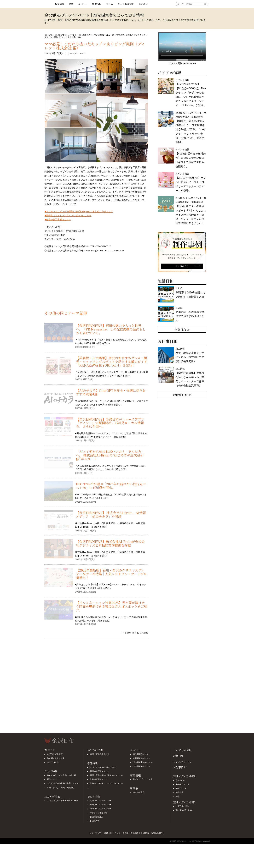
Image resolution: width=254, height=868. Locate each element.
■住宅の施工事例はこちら (58, 220)
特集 (71, 4)
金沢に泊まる (53, 762)
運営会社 (108, 833)
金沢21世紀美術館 (55, 754)
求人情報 (190, 377)
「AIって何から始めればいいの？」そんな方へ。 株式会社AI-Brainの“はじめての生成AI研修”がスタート (110, 455)
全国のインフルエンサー (101, 805)
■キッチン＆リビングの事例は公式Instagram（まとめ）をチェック (79, 211)
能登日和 (178, 756)
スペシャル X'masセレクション (103, 767)
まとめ (110, 4)
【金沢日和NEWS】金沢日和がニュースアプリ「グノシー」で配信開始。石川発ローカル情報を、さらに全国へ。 (110, 423)
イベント (83, 4)
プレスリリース (182, 762)
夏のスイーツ (53, 779)
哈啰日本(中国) (182, 806)
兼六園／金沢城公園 (56, 758)
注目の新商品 (139, 792)
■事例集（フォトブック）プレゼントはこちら (68, 215)
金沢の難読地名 (97, 817)
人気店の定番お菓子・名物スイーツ (63, 801)
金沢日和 (48, 35)
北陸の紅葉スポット (99, 779)
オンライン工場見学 (99, 813)
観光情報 (59, 4)
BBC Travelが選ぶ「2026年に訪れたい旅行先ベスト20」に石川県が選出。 (111, 486)
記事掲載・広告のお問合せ (153, 833)
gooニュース (181, 788)
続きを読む (103, 343)
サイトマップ (95, 833)
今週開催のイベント (142, 758)
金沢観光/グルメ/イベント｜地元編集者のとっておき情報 (79, 35)
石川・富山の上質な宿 (100, 754)
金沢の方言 (95, 821)
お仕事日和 (180, 767)
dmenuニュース (182, 784)
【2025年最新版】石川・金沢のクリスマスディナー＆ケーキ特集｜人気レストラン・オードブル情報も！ (111, 574)
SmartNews (181, 780)
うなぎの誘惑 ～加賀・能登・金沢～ (63, 783)
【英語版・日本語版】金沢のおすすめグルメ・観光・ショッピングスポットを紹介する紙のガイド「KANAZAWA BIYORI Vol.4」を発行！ (112, 362)
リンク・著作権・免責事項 (127, 833)
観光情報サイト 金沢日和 (48, 4)
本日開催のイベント (142, 754)
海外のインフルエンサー (101, 809)
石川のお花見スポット (100, 771)
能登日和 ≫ (182, 330)
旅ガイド (50, 750)
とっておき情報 (126, 4)
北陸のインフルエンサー (101, 801)
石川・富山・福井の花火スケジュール (106, 775)
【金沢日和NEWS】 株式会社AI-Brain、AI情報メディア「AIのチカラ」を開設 (111, 514)
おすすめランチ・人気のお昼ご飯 (62, 775)
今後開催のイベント (142, 766)
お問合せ (143, 4)
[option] (182, 252)
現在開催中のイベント (143, 762)
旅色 (178, 797)
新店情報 (97, 4)
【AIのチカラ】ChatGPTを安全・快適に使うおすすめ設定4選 (111, 392)
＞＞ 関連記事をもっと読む (134, 633)
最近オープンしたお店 (143, 779)
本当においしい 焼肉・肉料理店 (61, 788)
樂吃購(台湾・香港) (184, 810)
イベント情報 (191, 93)
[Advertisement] (96, 283)
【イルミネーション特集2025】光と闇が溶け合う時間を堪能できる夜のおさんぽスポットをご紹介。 (112, 606)
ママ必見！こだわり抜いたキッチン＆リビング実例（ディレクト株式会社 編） (95, 46)
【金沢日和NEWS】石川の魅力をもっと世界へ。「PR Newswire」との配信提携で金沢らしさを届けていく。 (111, 329)
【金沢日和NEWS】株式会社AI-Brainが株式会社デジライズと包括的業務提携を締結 (110, 543)
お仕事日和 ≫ (182, 395)
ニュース (110, 35)
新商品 (134, 788)
